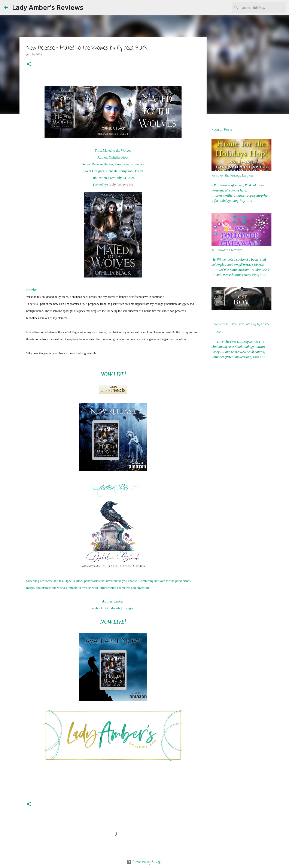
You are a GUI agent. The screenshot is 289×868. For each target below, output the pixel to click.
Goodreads (113, 608)
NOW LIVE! (113, 374)
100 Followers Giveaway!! (227, 250)
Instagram (129, 608)
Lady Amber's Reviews (48, 7)
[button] (29, 64)
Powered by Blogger (145, 862)
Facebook (96, 608)
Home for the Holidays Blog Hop (232, 176)
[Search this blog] (263, 7)
